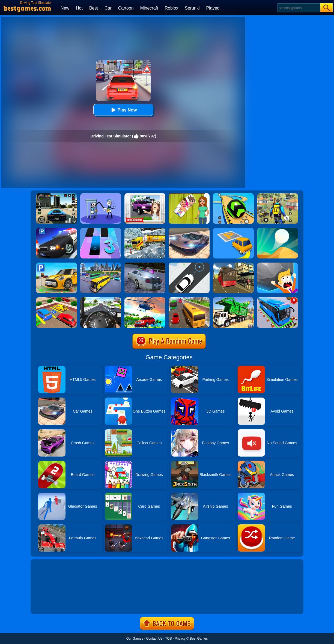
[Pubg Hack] (278, 195)
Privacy (180, 639)
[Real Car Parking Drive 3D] (56, 299)
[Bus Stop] (189, 264)
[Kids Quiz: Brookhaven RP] (145, 195)
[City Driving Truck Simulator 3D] (101, 299)
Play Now (123, 110)
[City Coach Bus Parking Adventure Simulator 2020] (101, 264)
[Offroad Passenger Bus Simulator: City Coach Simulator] (233, 264)
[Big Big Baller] (278, 264)
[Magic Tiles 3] (101, 230)
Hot (79, 8)
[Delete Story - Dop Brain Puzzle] (189, 195)
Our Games (135, 639)
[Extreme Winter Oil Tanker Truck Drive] (145, 230)
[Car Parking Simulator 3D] (56, 264)
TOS (168, 639)
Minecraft (149, 8)
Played (213, 8)
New (65, 8)
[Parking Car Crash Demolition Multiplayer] (145, 264)
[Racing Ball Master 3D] (233, 195)
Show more (49, 604)
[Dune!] (278, 230)
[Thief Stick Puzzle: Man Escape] (101, 195)
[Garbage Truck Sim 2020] (233, 299)
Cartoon (126, 8)
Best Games (199, 639)
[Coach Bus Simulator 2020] (189, 299)
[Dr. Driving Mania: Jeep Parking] (145, 299)
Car (108, 8)
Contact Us (154, 639)
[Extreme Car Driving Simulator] (189, 230)
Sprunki (192, 8)
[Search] (299, 8)
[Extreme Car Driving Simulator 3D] (56, 195)
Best (94, 8)
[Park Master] (233, 230)
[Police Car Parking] (56, 230)
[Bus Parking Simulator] (278, 299)
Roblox (171, 8)
